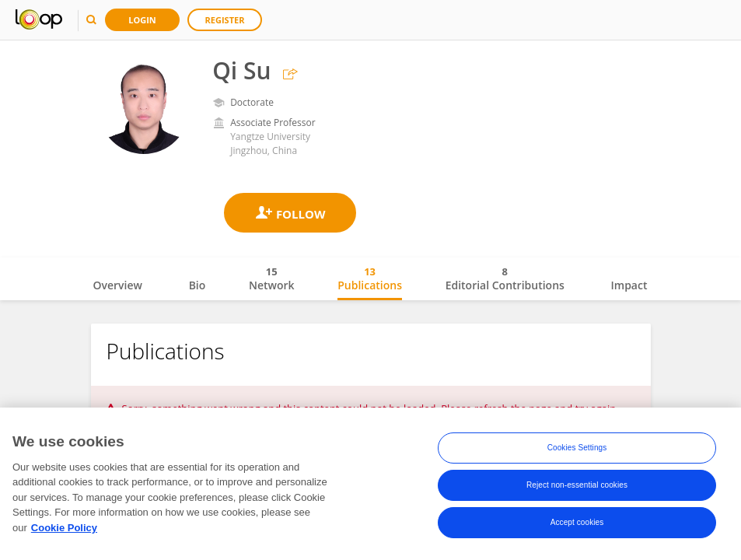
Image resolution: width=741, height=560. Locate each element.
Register (225, 20)
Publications (370, 278)
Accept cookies (577, 525)
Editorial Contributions (505, 278)
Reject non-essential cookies (577, 487)
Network (272, 278)
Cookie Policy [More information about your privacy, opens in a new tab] (64, 529)
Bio (197, 285)
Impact (629, 285)
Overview (118, 285)
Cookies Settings (577, 450)
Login (142, 20)
